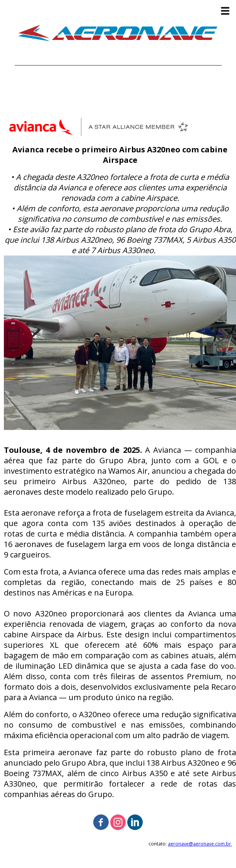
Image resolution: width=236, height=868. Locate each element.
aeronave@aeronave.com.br (200, 844)
